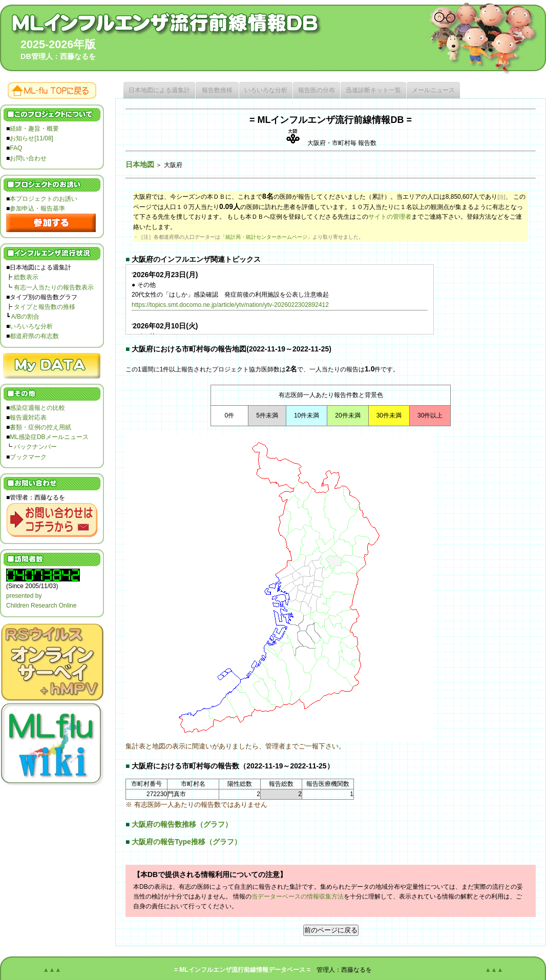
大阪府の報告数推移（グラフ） (182, 824)
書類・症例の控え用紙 (40, 427)
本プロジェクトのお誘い (44, 199)
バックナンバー (35, 447)
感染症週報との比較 (37, 408)
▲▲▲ (52, 970)
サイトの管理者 (390, 217)
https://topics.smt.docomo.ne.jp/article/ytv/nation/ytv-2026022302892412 (230, 305)
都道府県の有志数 (34, 336)
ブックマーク (28, 457)
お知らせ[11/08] (31, 138)
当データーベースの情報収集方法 (298, 896)
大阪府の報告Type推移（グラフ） (186, 842)
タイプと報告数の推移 (45, 307)
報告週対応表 (28, 418)
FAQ (16, 148)
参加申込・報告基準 (37, 208)
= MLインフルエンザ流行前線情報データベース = (242, 970)
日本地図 (140, 164)
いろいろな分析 (31, 326)
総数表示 (26, 277)
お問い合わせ (28, 158)
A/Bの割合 (25, 317)
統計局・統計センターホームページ (266, 237)
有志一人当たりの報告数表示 (54, 287)
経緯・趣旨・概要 (34, 129)
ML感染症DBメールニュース (49, 437)
